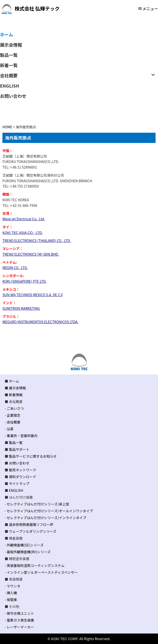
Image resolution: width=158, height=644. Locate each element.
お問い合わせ (19, 463)
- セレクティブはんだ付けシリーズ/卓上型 (37, 504)
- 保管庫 (11, 600)
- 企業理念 (12, 415)
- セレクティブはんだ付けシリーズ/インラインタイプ (45, 518)
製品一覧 (16, 443)
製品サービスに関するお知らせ (33, 456)
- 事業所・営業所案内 (21, 436)
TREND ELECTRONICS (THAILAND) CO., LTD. (37, 241)
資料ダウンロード (23, 477)
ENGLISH (16, 490)
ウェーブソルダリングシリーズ (33, 531)
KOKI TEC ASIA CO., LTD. (23, 233)
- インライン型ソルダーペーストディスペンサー (41, 572)
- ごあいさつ (14, 408)
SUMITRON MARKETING (21, 308)
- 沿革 (9, 429)
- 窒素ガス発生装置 (19, 620)
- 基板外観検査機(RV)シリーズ (28, 552)
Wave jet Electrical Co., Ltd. (24, 219)
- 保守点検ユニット (19, 613)
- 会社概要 (12, 422)
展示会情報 (18, 388)
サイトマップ (19, 483)
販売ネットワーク (23, 470)
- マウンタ (12, 586)
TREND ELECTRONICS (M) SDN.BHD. (31, 254)
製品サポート (19, 449)
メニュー (150, 9)
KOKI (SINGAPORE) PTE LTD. (25, 281)
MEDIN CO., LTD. (15, 268)
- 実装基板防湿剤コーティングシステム (35, 565)
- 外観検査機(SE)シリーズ (24, 545)
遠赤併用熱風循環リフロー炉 (31, 524)
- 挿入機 (11, 593)
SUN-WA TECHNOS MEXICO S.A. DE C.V (33, 295)
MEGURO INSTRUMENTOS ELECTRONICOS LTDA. (40, 322)
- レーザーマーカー (19, 627)
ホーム (14, 381)
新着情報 (16, 395)
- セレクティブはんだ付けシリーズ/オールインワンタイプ (49, 511)
